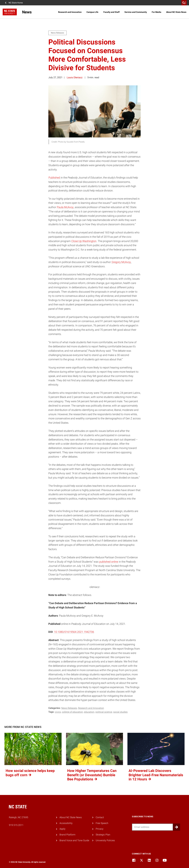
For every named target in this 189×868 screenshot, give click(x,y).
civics (58, 712)
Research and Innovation (70, 12)
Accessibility (66, 823)
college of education (72, 712)
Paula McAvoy (65, 207)
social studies (120, 712)
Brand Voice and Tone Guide (74, 840)
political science (104, 712)
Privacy (100, 829)
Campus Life (92, 12)
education (89, 712)
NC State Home (16, 3)
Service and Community (136, 12)
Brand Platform (67, 835)
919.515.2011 (16, 825)
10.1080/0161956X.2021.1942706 (74, 632)
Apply (62, 829)
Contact (100, 817)
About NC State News (176, 12)
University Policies (105, 840)
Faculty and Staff (111, 12)
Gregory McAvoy (121, 262)
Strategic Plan (103, 835)
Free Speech (102, 823)
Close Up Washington (84, 241)
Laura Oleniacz (75, 77)
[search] (184, 3)
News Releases (69, 708)
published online (109, 562)
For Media (157, 12)
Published (55, 178)
